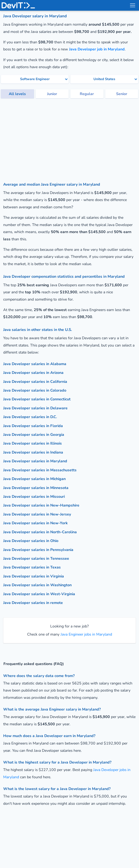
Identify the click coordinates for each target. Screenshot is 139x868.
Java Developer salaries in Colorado (35, 390)
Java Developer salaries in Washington (37, 585)
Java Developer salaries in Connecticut (37, 399)
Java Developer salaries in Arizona (33, 373)
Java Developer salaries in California (35, 382)
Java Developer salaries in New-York (35, 523)
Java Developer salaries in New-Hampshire (41, 505)
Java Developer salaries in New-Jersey (37, 514)
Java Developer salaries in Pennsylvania (38, 550)
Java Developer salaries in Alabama (35, 364)
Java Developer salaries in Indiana (33, 452)
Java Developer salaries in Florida (33, 426)
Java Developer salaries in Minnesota (36, 488)
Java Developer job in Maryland (97, 49)
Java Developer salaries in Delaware (35, 408)
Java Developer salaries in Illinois (33, 443)
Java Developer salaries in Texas (32, 567)
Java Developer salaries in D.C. (30, 417)
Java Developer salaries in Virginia (34, 576)
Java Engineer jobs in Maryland (86, 634)
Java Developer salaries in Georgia (34, 435)
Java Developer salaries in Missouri (34, 496)
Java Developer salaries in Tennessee (36, 558)
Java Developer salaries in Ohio (31, 541)
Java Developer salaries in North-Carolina (40, 532)
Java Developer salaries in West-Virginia (39, 594)
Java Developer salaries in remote (33, 603)
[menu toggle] (132, 5)
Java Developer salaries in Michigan (34, 479)
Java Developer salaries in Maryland (35, 461)
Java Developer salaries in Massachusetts (40, 470)
